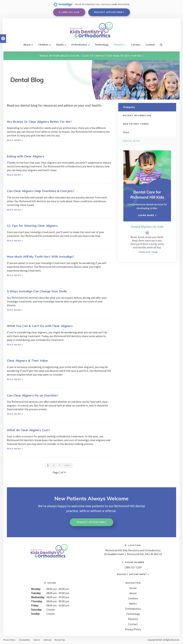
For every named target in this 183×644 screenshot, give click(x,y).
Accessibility (25, 640)
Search (37, 640)
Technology (102, 46)
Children (43, 46)
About (27, 46)
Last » (68, 465)
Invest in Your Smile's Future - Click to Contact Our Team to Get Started (90, 56)
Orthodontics (79, 46)
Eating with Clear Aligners (26, 156)
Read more (14, 140)
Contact (150, 46)
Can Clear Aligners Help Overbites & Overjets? (41, 191)
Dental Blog (132, 141)
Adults (60, 46)
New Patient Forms (136, 124)
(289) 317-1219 (70, 12)
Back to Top (60, 640)
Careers (136, 46)
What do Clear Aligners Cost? (28, 430)
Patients (119, 46)
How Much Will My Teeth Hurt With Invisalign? (40, 257)
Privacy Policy (133, 629)
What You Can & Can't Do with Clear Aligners (40, 326)
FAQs (127, 132)
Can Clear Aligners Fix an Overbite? (33, 395)
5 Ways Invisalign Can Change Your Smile (37, 291)
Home (133, 588)
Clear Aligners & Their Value (27, 361)
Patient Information (137, 115)
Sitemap (47, 640)
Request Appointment (109, 12)
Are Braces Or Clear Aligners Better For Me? (39, 122)
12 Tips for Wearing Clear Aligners (32, 226)
